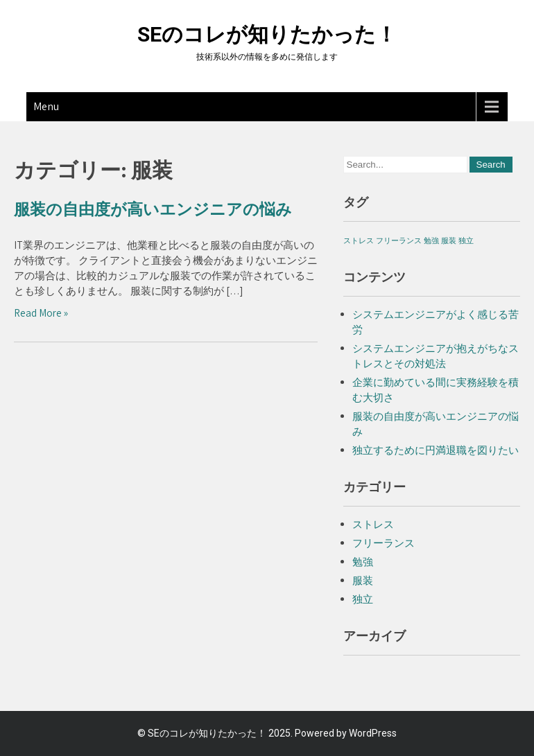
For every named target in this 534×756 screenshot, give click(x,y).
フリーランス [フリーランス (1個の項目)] (399, 240)
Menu (46, 106)
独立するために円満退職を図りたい (436, 450)
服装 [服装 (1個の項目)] (449, 240)
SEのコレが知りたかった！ (267, 34)
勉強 (363, 562)
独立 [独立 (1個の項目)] (466, 240)
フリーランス (384, 543)
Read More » (41, 313)
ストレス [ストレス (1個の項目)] (359, 240)
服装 (363, 580)
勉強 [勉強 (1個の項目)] (431, 240)
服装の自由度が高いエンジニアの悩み (153, 209)
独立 (363, 599)
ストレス (373, 524)
